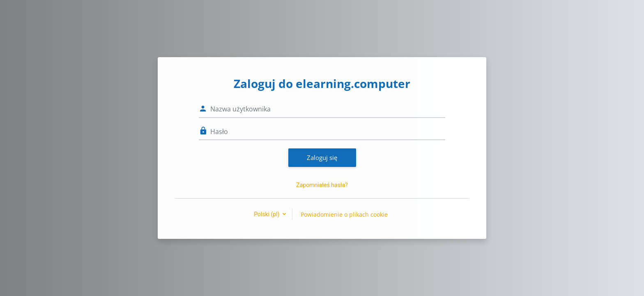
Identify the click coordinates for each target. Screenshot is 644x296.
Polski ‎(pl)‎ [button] (267, 214)
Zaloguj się (322, 157)
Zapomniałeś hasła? (322, 185)
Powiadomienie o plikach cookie (344, 214)
